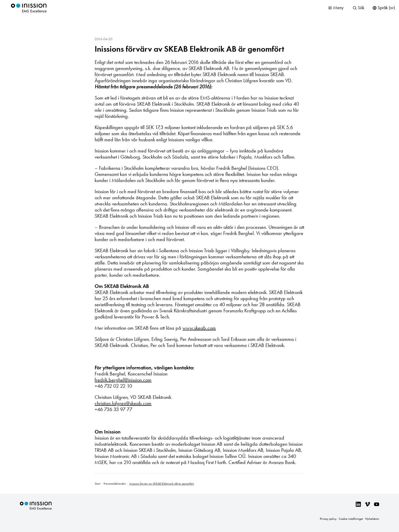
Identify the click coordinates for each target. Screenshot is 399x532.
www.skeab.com (199, 328)
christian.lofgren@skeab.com (123, 403)
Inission (29, 8)
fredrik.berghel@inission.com (123, 380)
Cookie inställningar (351, 519)
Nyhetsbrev (372, 519)
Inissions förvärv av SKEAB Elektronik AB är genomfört (189, 49)
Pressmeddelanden (115, 484)
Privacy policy (328, 519)
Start (97, 484)
